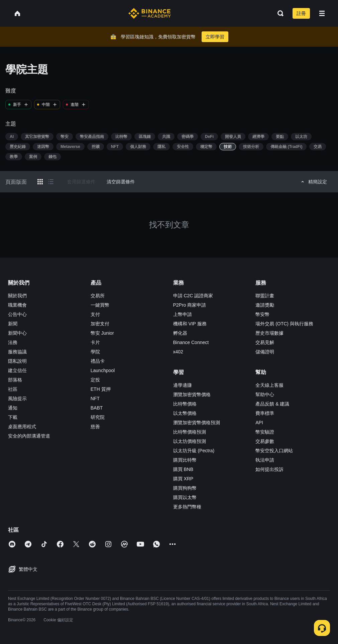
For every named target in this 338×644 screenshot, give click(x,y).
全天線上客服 (269, 385)
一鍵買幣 (100, 305)
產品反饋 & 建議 (272, 404)
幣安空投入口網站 (274, 451)
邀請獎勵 (265, 305)
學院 (95, 352)
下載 (13, 417)
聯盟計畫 (265, 296)
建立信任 (17, 370)
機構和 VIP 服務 (190, 324)
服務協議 (17, 352)
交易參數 (265, 441)
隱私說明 (17, 361)
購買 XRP (183, 479)
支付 (95, 314)
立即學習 (215, 37)
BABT (97, 408)
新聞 (13, 324)
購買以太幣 (185, 497)
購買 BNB (183, 469)
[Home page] (150, 13)
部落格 (15, 380)
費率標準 (265, 413)
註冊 (301, 13)
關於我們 (17, 296)
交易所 (98, 296)
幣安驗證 (265, 432)
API (259, 423)
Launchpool (103, 370)
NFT (95, 398)
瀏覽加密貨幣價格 (192, 394)
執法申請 (265, 460)
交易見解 (265, 342)
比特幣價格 (185, 404)
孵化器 (180, 333)
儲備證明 (265, 352)
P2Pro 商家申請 (190, 305)
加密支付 (100, 324)
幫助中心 (265, 394)
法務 (13, 342)
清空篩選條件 (121, 182)
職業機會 (17, 305)
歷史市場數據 (269, 333)
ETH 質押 (101, 389)
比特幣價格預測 (190, 432)
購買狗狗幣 (185, 488)
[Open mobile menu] (322, 13)
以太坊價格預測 (190, 441)
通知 (13, 408)
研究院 (98, 417)
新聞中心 (17, 333)
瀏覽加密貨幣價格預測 (197, 423)
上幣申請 (183, 314)
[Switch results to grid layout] (40, 182)
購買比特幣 (185, 460)
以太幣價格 (185, 413)
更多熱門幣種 (187, 507)
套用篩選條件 (81, 182)
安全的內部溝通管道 (29, 436)
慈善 (95, 427)
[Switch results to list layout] (51, 182)
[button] (322, 13)
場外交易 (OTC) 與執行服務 (284, 324)
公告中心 (17, 314)
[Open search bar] (278, 13)
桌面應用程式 (22, 427)
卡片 (95, 342)
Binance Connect (191, 342)
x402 (178, 352)
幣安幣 (262, 314)
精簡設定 (313, 182)
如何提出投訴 (269, 469)
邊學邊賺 (183, 385)
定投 (95, 380)
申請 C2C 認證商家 (193, 296)
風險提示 (17, 398)
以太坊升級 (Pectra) (194, 451)
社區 (13, 389)
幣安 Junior (102, 333)
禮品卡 (98, 361)
